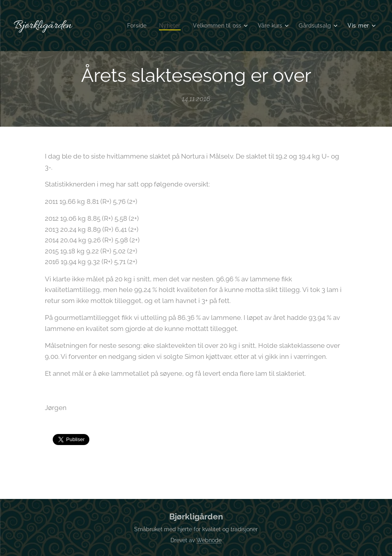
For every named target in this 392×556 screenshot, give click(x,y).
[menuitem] (129, 26)
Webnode (209, 540)
